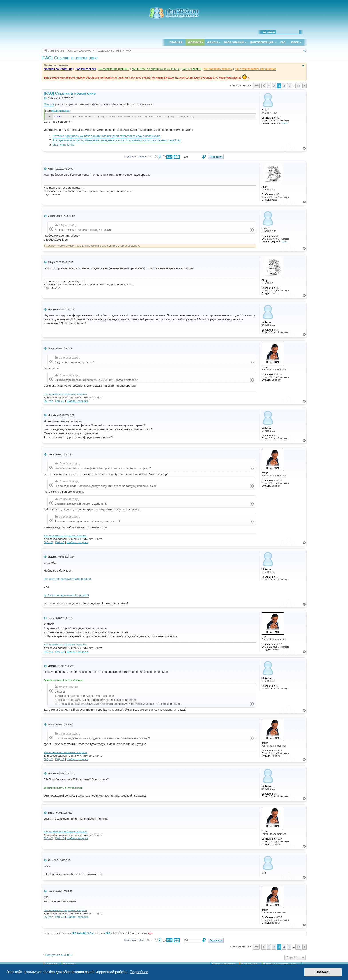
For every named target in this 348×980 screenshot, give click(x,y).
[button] (256, 86)
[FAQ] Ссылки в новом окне (70, 58)
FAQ (283, 42)
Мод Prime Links (63, 145)
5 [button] (289, 86)
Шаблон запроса (77, 401)
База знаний (234, 42)
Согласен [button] (323, 972)
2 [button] (274, 86)
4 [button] (284, 86)
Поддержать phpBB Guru (138, 157)
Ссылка (49, 104)
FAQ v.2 (48, 401)
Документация (262, 42)
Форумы (195, 42)
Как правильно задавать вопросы (66, 394)
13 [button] (298, 86)
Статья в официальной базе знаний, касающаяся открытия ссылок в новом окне (107, 136)
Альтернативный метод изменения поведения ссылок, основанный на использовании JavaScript (117, 140)
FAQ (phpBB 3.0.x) (83, 933)
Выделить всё (61, 111)
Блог (295, 42)
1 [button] (269, 86)
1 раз (284, 123)
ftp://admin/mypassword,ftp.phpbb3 (66, 595)
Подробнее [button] (139, 972)
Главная (176, 42)
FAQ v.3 (60, 401)
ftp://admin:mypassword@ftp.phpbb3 (67, 579)
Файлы (213, 42)
